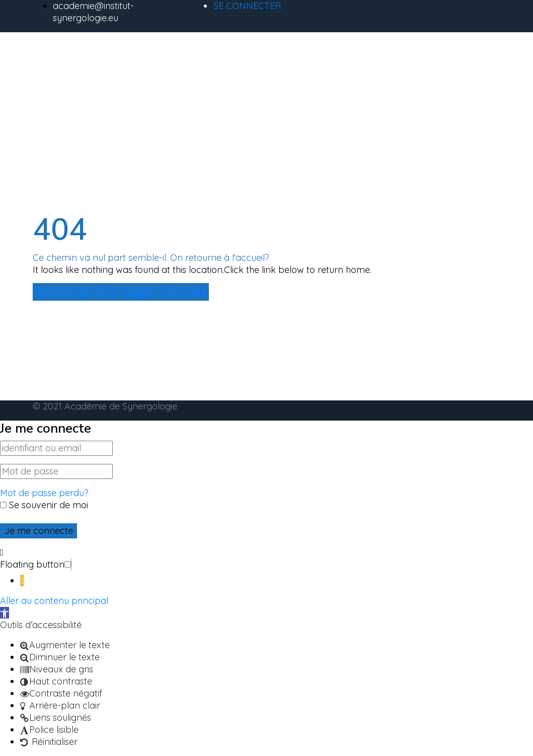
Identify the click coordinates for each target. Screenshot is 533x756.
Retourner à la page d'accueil (121, 292)
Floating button (32, 564)
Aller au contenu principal (54, 601)
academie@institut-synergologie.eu (93, 12)
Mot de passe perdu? (44, 493)
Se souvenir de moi (44, 505)
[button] (71, 564)
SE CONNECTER (247, 6)
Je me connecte (39, 531)
